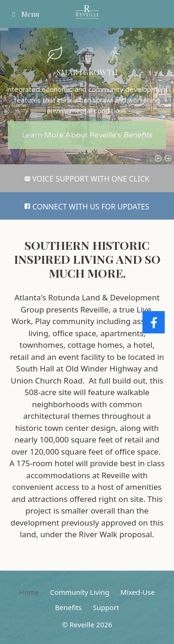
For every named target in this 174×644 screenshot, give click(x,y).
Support (106, 607)
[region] (87, 96)
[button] (55, 49)
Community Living (80, 592)
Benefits (68, 607)
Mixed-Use (137, 592)
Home (29, 592)
